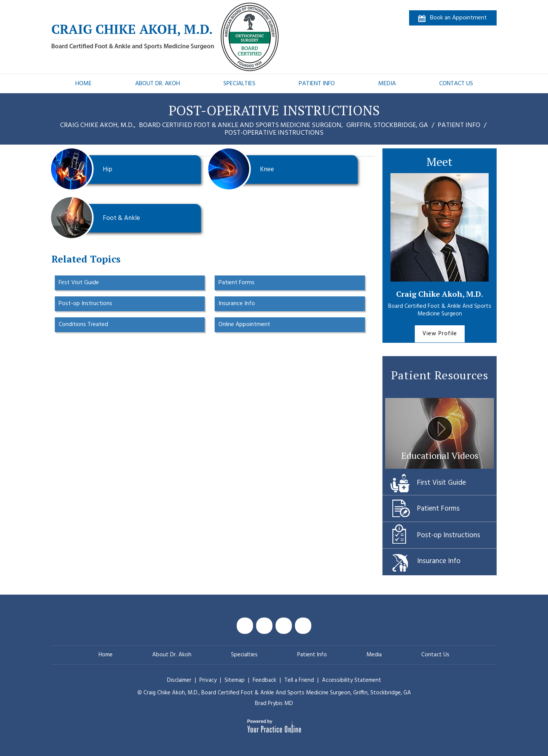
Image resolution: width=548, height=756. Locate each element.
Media (387, 84)
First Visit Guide (79, 283)
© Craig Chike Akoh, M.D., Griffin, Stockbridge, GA (274, 693)
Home (84, 84)
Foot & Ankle (99, 218)
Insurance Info (237, 304)
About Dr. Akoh (158, 84)
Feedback (264, 680)
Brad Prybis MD (274, 703)
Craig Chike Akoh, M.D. (440, 294)
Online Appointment (244, 325)
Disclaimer (179, 680)
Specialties (239, 84)
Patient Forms (237, 283)
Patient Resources (440, 375)
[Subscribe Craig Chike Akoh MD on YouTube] (284, 626)
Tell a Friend (299, 680)
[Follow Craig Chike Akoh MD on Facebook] (245, 626)
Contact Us (456, 84)
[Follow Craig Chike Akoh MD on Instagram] (303, 626)
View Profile (440, 334)
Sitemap (235, 680)
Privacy (209, 680)
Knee (244, 170)
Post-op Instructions (85, 304)
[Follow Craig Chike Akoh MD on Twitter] (264, 626)
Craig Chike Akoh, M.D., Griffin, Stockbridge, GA (245, 125)
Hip (85, 170)
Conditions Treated (83, 325)
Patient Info (317, 84)
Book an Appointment (458, 18)
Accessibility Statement (352, 680)
